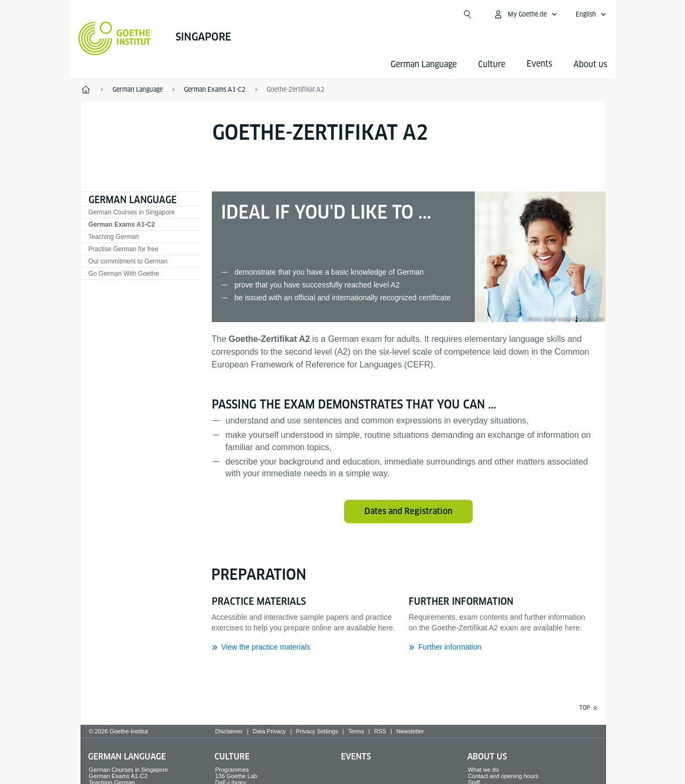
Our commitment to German (128, 261)
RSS (380, 731)
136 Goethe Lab (236, 776)
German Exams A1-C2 (122, 225)
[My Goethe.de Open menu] (525, 14)
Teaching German (114, 237)
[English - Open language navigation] (591, 14)
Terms (356, 731)
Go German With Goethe (124, 274)
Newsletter (410, 731)
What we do (483, 770)
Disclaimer (229, 731)
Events (356, 757)
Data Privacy (269, 731)
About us (590, 64)
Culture (492, 64)
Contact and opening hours (503, 776)
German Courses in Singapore (132, 212)
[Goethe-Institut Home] (114, 38)
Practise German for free (124, 249)
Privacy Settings (317, 731)
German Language (424, 64)
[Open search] (467, 14)
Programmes (232, 770)
